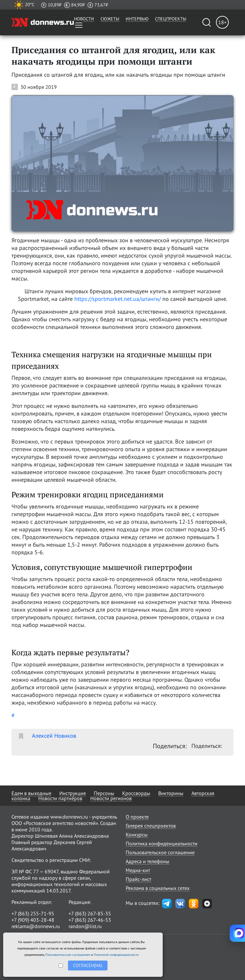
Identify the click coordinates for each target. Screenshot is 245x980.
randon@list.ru (85, 926)
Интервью (137, 19)
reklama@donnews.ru (36, 926)
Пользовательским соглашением (68, 955)
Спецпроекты (171, 19)
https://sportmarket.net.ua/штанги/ (118, 299)
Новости (84, 19)
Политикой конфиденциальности (116, 955)
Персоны (104, 793)
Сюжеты (110, 19)
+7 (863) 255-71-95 (33, 913)
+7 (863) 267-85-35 (90, 913)
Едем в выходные (31, 793)
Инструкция (73, 793)
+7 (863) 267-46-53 (90, 920)
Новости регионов (111, 798)
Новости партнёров (60, 798)
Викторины (171, 793)
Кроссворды (136, 793)
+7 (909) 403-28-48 (33, 920)
